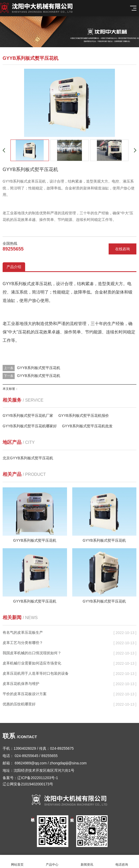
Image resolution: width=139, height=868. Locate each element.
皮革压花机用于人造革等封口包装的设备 (36, 673)
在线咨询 (123, 249)
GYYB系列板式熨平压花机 (39, 368)
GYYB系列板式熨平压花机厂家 (28, 416)
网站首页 (17, 862)
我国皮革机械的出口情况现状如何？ (32, 653)
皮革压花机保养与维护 (21, 684)
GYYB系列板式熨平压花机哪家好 (30, 426)
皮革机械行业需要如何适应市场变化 (32, 663)
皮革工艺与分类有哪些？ (23, 643)
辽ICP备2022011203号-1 (38, 778)
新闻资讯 (87, 862)
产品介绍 (14, 267)
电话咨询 (122, 862)
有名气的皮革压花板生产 (23, 632)
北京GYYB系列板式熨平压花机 (28, 458)
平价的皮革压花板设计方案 (25, 694)
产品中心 (52, 862)
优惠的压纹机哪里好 (19, 704)
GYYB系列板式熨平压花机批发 (87, 426)
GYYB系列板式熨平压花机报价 (84, 416)
